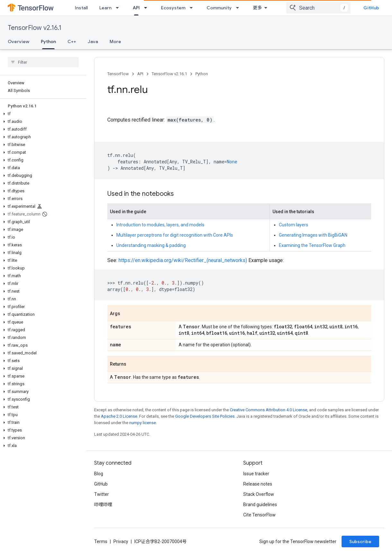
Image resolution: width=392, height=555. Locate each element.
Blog (99, 474)
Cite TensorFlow (259, 515)
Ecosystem (173, 8)
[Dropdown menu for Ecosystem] (193, 8)
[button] (42, 114)
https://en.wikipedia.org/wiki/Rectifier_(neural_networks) (183, 260)
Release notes (258, 484)
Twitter (102, 494)
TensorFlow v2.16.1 (35, 28)
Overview (18, 41)
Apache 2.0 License (119, 416)
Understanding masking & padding (151, 245)
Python (202, 74)
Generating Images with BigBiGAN (313, 235)
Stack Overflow (259, 494)
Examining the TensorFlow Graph (312, 245)
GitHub (371, 8)
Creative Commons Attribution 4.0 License (268, 410)
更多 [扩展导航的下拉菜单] (257, 8)
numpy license (143, 423)
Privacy (121, 541)
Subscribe (360, 541)
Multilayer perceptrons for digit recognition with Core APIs (175, 235)
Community (219, 8)
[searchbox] (43, 62)
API (140, 74)
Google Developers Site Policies (205, 416)
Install (81, 8)
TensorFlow (118, 74)
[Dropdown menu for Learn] (119, 8)
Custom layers (294, 225)
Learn (105, 8)
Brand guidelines (260, 505)
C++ (72, 41)
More (115, 41)
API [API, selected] (136, 8)
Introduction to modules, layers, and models (160, 225)
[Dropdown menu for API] (147, 8)
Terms (101, 541)
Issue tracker (256, 474)
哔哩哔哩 (103, 505)
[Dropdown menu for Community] (239, 8)
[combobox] (318, 8)
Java (93, 41)
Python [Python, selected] (48, 41)
